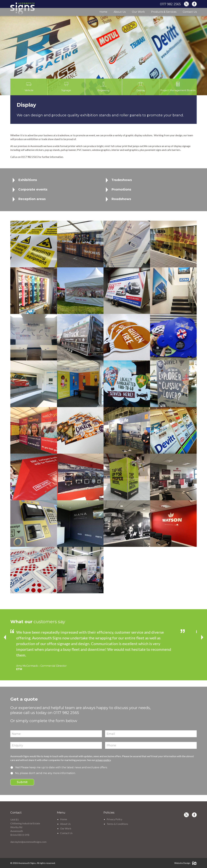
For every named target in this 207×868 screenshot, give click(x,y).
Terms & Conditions (117, 824)
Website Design (182, 863)
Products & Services (164, 12)
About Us (120, 12)
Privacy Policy (114, 819)
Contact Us (190, 12)
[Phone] (151, 745)
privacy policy (103, 760)
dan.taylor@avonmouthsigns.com (28, 842)
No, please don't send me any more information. (45, 773)
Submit (22, 782)
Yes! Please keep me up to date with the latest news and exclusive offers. (61, 767)
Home (103, 12)
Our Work (138, 12)
